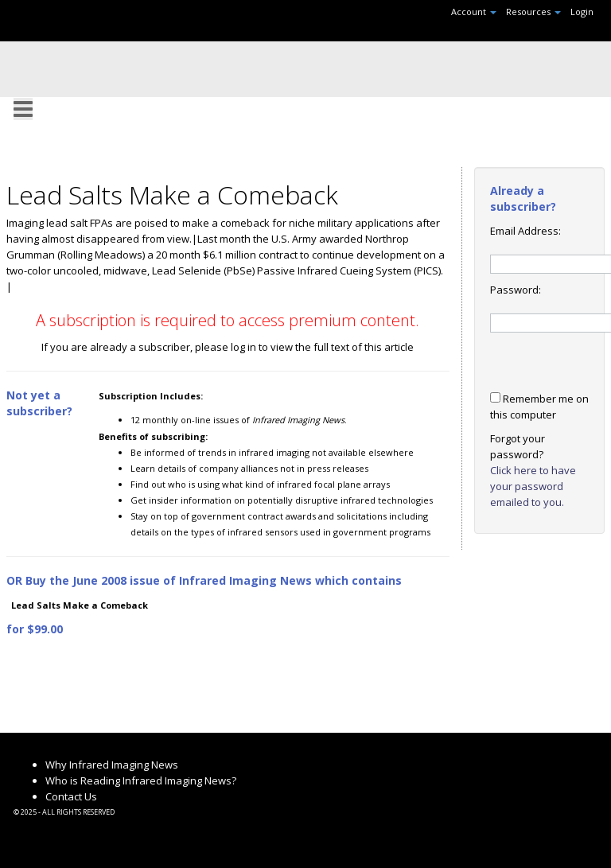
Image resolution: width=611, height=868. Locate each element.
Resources (533, 12)
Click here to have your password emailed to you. (533, 486)
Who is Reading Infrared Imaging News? (141, 780)
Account (474, 12)
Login (582, 12)
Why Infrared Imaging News (112, 765)
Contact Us (71, 796)
